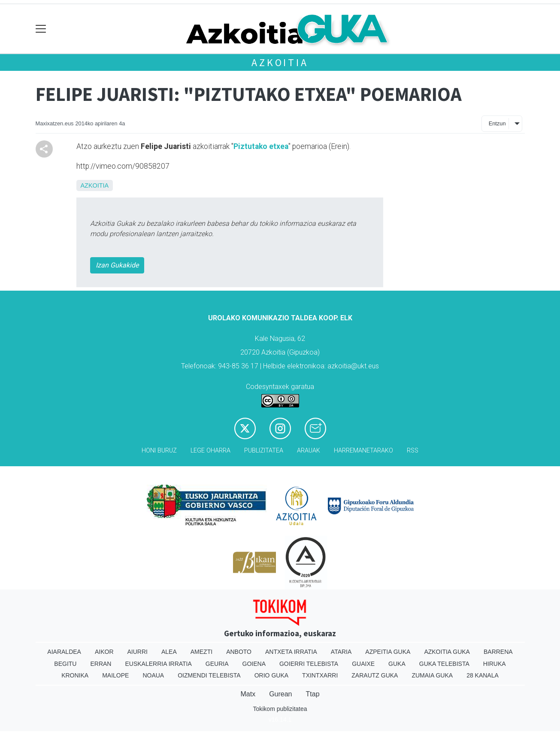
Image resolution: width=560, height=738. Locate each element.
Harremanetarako (363, 451)
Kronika (75, 675)
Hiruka (495, 664)
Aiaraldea (64, 652)
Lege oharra (210, 451)
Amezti (201, 652)
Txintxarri (320, 675)
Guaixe (363, 664)
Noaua (153, 675)
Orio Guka (271, 675)
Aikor (104, 652)
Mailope (115, 675)
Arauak (309, 451)
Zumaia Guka (432, 675)
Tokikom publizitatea (280, 709)
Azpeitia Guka (388, 652)
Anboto (239, 652)
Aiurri (138, 652)
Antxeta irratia (291, 652)
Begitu (65, 664)
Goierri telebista (309, 664)
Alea (169, 652)
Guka (397, 664)
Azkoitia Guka (447, 652)
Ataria (341, 652)
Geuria (217, 664)
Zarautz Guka (375, 675)
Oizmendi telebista (209, 675)
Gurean (280, 694)
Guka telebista (444, 664)
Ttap (313, 694)
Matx (248, 694)
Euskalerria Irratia (158, 664)
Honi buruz (159, 451)
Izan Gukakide (117, 265)
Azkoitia (280, 62)
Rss (413, 451)
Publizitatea (264, 451)
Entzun (497, 123)
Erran (101, 664)
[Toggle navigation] (41, 29)
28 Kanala (483, 675)
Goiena (254, 664)
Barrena (498, 652)
